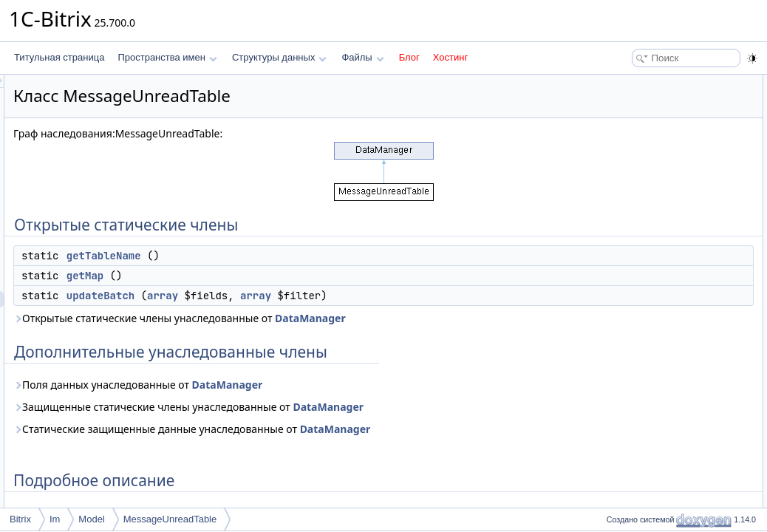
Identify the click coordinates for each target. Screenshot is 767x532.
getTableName (289, 256)
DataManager (495, 318)
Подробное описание (646, 164)
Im (55, 519)
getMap (270, 276)
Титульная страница (59, 57)
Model (91, 519)
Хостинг (450, 57)
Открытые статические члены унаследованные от (364, 318)
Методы (618, 180)
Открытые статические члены (664, 83)
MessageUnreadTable (170, 519)
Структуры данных (279, 57)
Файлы (362, 57)
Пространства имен (167, 57)
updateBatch (285, 296)
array (347, 296)
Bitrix (20, 519)
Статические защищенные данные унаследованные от (376, 429)
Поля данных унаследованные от (323, 385)
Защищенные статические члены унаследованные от (373, 407)
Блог (409, 57)
